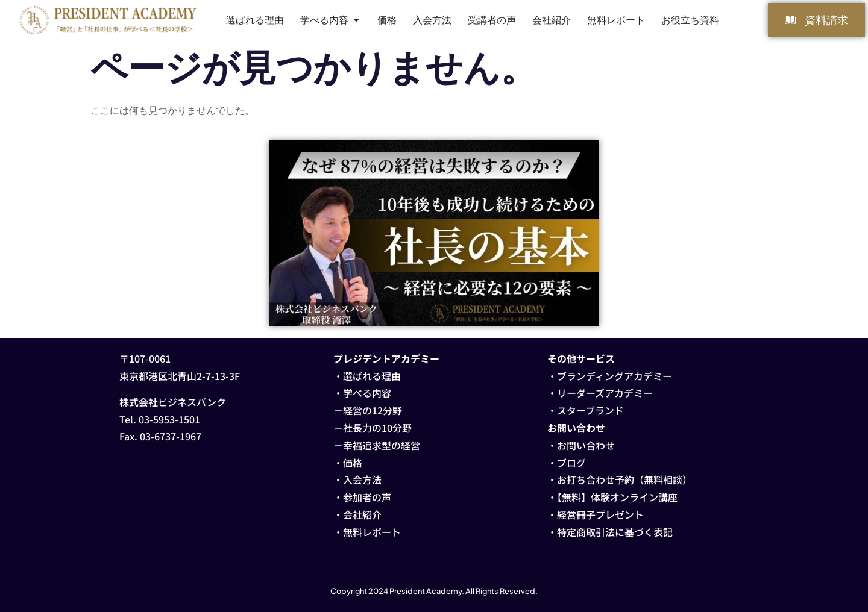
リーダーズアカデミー (605, 393)
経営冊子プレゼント (600, 514)
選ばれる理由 (372, 376)
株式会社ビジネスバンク (173, 402)
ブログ (571, 463)
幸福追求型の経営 (382, 445)
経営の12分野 (373, 410)
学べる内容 (367, 393)
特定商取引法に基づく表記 (615, 532)
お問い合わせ (586, 445)
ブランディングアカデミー (615, 376)
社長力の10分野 (377, 428)
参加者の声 (367, 497)
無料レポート (372, 532)
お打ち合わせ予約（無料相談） (624, 479)
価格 (353, 463)
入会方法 (362, 479)
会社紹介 (362, 514)
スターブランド (590, 410)
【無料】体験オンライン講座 (617, 497)
